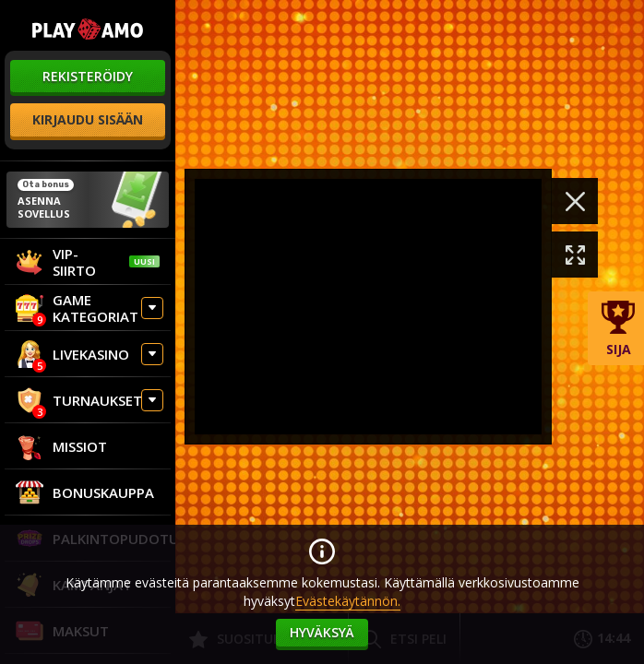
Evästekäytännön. (348, 601)
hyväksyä (322, 632)
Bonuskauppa (85, 492)
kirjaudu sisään (88, 119)
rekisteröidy (88, 76)
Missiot (61, 446)
